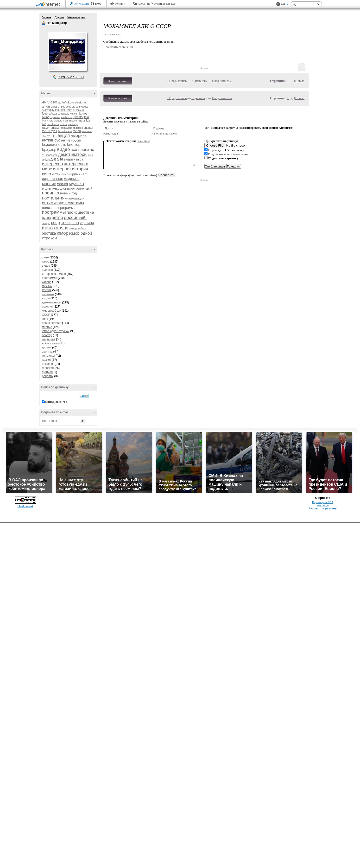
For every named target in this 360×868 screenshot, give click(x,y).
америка (79, 136)
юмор (63, 233)
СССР (46, 315)
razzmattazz (51, 128)
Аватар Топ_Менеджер (67, 51)
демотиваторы (73, 154)
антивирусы (71, 140)
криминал (79, 174)
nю (44, 124)
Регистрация (82, 4)
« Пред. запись (177, 81)
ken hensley (67, 117)
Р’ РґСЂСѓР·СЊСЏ (71, 77)
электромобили (78, 228)
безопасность (54, 145)
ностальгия (53, 198)
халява (61, 228)
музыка (76, 183)
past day (64, 124)
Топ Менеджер (44, 23)
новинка (51, 193)
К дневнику (199, 81)
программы (54, 212)
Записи (46, 17)
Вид (285, 5)
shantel (88, 128)
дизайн (57, 159)
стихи (66, 223)
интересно (53, 164)
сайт (83, 218)
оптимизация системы (63, 203)
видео (64, 149)
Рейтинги (120, 4)
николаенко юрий (80, 189)
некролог (59, 188)
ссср (55, 223)
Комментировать (118, 81)
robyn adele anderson (71, 128)
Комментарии (76, 17)
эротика (49, 233)
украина (87, 223)
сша (75, 223)
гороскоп (48, 368)
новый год (68, 193)
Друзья (59, 17)
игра (80, 159)
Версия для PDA (323, 502)
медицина (72, 179)
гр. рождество (50, 155)
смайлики (143, 141)
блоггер (74, 145)
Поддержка (278, 4)
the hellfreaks (65, 131)
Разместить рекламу (323, 508)
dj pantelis (79, 110)
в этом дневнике (56, 402)
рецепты (48, 376)
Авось (142, 4)
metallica (84, 121)
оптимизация (75, 198)
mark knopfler (70, 121)
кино (47, 174)
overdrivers (53, 124)
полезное (50, 208)
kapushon (55, 117)
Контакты (323, 505)
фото (47, 228)
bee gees (66, 107)
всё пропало (82, 150)
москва (63, 184)
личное (57, 179)
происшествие (80, 212)
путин (47, 218)
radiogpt (74, 124)
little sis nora (56, 121)
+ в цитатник (113, 34)
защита (69, 159)
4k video (50, 102)
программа (67, 208)
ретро (57, 218)
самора (46, 223)
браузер (49, 150)
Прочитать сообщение (119, 47)
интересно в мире (54, 274)
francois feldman (69, 114)
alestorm (80, 103)
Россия (47, 290)
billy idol (54, 110)
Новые (300, 81)
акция (64, 135)
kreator (79, 117)
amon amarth (51, 106)
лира (46, 179)
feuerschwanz (51, 114)
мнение (49, 184)
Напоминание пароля (164, 134)
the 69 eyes (50, 131)
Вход (98, 4)
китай (56, 174)
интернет (62, 169)
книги (66, 174)
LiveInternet (49, 4)
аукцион (47, 372)
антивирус (51, 140)
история (80, 169)
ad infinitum (66, 102)
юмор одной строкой (56, 331)
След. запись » (222, 81)
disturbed (66, 110)
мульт (47, 188)
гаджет (47, 360)
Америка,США (52, 311)
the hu (77, 131)
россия (71, 217)
